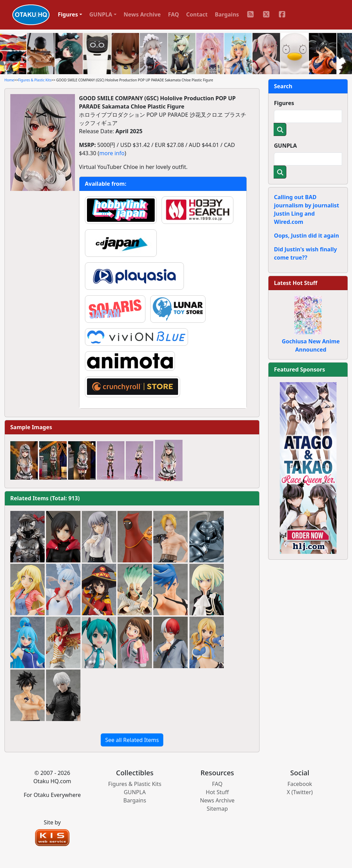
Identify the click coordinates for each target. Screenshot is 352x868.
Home (9, 80)
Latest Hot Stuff (296, 283)
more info (112, 153)
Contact (197, 14)
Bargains (227, 14)
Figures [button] (68, 14)
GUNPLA (285, 146)
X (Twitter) (300, 792)
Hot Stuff (217, 792)
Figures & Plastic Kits (35, 80)
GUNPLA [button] (101, 14)
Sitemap (217, 809)
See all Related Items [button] (132, 740)
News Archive (142, 14)
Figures (284, 103)
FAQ (174, 14)
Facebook (300, 784)
